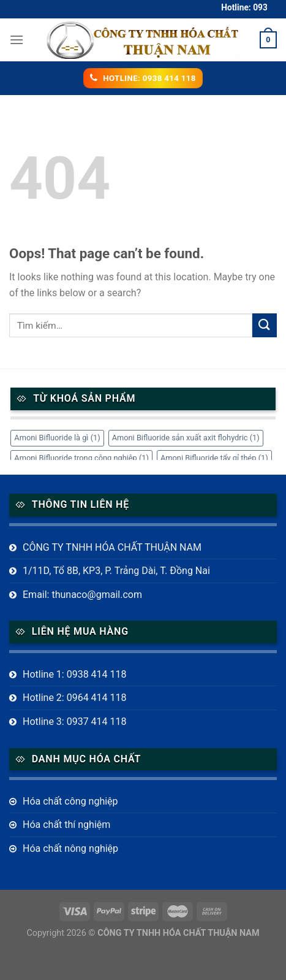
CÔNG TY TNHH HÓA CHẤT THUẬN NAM (112, 547)
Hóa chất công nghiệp (70, 801)
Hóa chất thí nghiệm (66, 825)
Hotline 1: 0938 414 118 (75, 674)
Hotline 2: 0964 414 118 (75, 698)
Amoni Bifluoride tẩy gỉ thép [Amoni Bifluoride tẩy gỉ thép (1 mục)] (214, 458)
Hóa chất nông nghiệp (70, 848)
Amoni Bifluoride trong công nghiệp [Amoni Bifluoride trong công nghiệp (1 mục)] (81, 458)
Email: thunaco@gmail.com (82, 595)
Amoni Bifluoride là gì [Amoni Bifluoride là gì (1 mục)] (57, 438)
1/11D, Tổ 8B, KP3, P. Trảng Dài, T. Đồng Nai (116, 571)
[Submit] (265, 325)
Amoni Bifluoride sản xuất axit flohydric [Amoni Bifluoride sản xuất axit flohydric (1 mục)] (186, 438)
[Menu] (17, 40)
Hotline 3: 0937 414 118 (75, 722)
